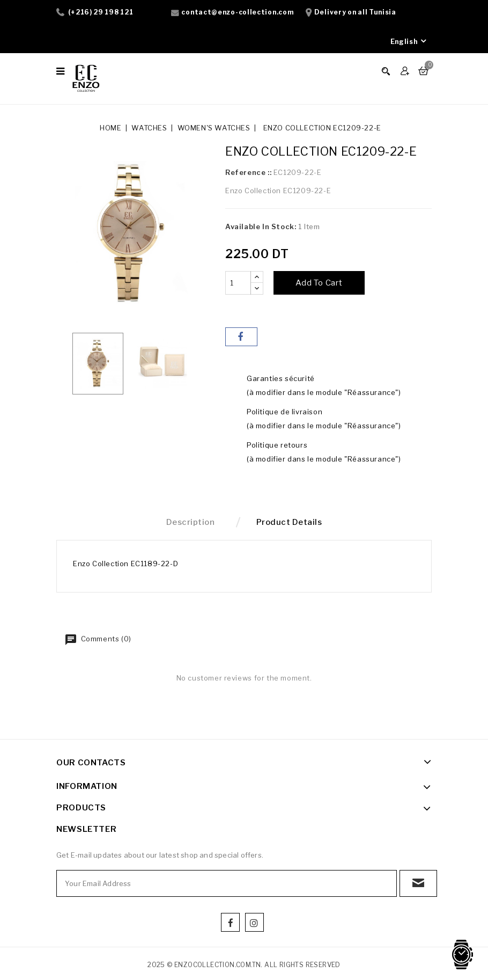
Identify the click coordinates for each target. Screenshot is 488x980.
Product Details (289, 522)
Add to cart (319, 283)
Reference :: (248, 172)
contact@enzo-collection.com (237, 12)
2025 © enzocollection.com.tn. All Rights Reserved (244, 965)
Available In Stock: (261, 226)
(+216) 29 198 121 (101, 12)
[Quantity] (238, 283)
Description (191, 522)
